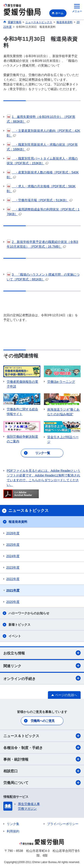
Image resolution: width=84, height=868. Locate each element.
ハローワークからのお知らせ (29, 613)
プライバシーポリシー (63, 824)
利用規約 (13, 831)
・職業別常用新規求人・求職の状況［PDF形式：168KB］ (42, 147)
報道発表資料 (18, 522)
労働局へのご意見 (43, 721)
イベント (15, 636)
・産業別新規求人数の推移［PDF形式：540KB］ (43, 174)
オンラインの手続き (42, 678)
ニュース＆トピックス (42, 736)
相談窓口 (42, 771)
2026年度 (13, 533)
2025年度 (13, 545)
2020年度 (13, 602)
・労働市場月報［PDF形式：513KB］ (40, 200)
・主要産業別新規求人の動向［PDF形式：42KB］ (43, 133)
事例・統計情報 (42, 759)
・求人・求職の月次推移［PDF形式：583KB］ (41, 188)
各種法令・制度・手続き (42, 747)
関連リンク (42, 666)
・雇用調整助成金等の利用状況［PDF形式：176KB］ (43, 211)
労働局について (42, 783)
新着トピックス (19, 625)
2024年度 (13, 556)
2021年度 (13, 590)
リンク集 (13, 824)
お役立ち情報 (42, 653)
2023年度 (13, 567)
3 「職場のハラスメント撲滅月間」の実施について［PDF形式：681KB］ (43, 277)
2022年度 (13, 579)
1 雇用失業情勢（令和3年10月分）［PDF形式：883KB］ (41, 119)
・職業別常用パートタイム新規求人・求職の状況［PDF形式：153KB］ (42, 161)
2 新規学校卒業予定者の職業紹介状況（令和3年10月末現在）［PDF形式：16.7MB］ (42, 244)
